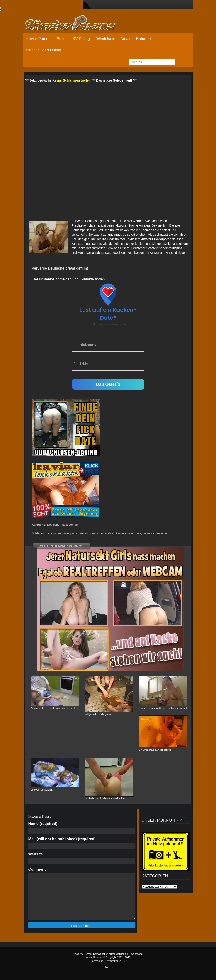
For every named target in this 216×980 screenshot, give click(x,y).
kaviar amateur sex (129, 533)
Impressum (97, 961)
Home (109, 967)
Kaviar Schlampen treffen (72, 80)
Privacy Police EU (115, 961)
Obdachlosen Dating (44, 50)
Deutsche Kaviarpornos (62, 525)
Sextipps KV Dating (73, 39)
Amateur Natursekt (136, 39)
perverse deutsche (155, 533)
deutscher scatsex (103, 533)
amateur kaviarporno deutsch (70, 533)
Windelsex (105, 39)
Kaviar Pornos (38, 39)
